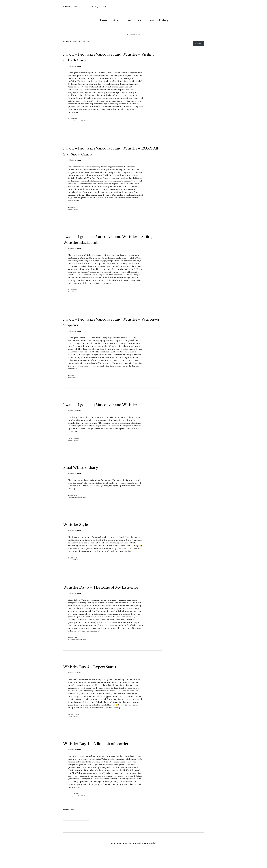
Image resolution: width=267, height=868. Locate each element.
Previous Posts (69, 821)
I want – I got (70, 7)
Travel (70, 209)
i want (70, 728)
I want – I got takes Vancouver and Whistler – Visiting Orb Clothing (106, 57)
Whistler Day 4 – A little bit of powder (111, 755)
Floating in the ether (74, 503)
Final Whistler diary (89, 473)
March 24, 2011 (73, 119)
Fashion (70, 566)
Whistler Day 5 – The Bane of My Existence (106, 596)
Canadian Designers (74, 121)
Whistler (84, 121)
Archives (134, 20)
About (118, 20)
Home (103, 20)
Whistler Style (81, 530)
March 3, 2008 (72, 564)
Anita (79, 66)
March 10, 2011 (73, 207)
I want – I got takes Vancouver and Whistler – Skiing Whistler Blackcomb (112, 239)
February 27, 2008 (74, 806)
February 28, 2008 (74, 726)
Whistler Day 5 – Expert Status (102, 678)
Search (198, 44)
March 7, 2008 (72, 501)
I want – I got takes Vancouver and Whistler (106, 407)
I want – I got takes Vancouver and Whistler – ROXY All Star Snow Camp (111, 151)
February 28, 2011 (73, 444)
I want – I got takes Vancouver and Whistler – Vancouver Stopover (106, 322)
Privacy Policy (158, 20)
